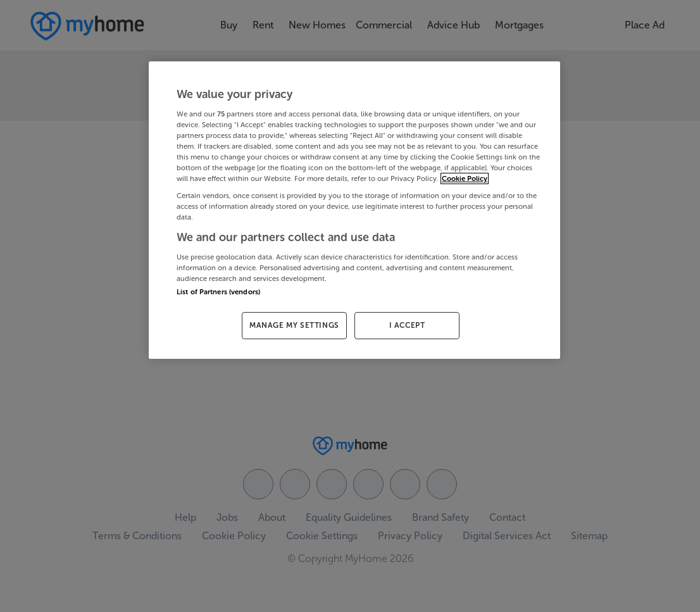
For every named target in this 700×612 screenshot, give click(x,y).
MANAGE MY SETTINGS (294, 325)
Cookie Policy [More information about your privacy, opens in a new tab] (465, 178)
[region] (354, 210)
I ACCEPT (407, 325)
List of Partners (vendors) (218, 292)
